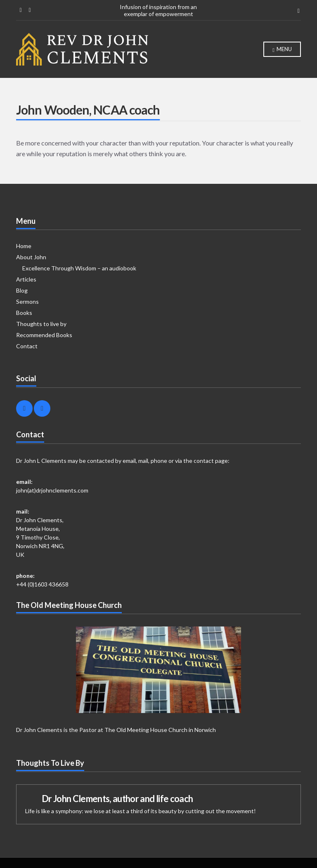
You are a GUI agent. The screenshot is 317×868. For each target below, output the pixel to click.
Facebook (21, 10)
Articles (26, 279)
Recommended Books (44, 335)
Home (24, 246)
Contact (27, 346)
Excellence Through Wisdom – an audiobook (79, 268)
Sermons (27, 301)
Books (24, 313)
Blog (22, 290)
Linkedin (30, 10)
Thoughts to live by (41, 324)
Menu (282, 49)
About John (31, 257)
